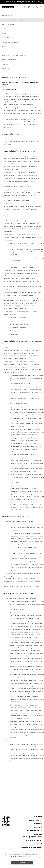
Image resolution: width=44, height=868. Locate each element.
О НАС (4, 51)
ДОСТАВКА (5, 64)
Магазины (38, 824)
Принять (22, 863)
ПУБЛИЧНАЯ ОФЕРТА (8, 16)
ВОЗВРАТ (4, 47)
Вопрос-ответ (6, 69)
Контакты (38, 817)
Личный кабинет (35, 820)
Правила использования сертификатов (14, 55)
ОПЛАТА (4, 33)
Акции (4, 29)
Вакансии (38, 827)
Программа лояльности (10, 60)
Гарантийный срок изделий (11, 42)
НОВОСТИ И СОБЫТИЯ (8, 25)
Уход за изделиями (8, 38)
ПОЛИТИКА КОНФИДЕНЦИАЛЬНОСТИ (32, 836)
